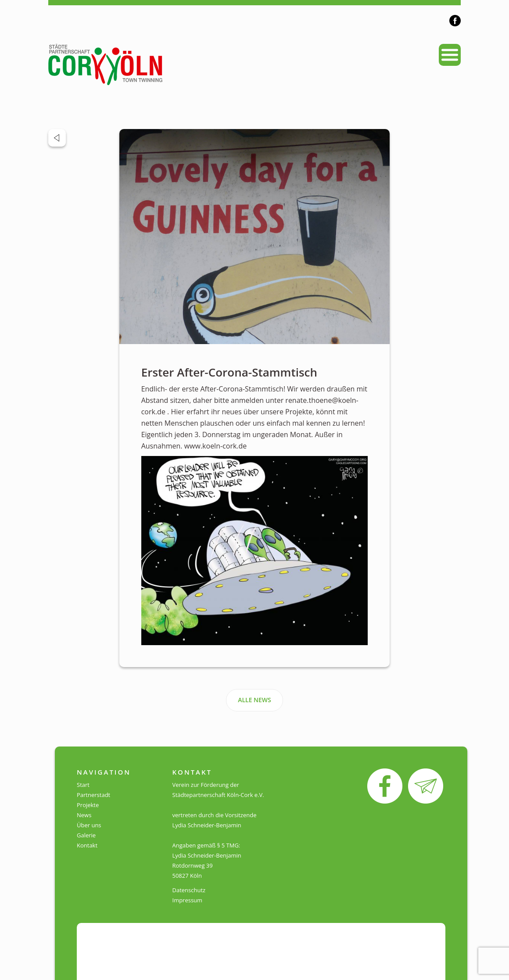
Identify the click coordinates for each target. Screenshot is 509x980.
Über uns (89, 825)
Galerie (86, 835)
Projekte (88, 805)
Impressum (188, 900)
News (84, 815)
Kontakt (87, 845)
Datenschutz (189, 890)
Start (83, 785)
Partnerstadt (93, 795)
